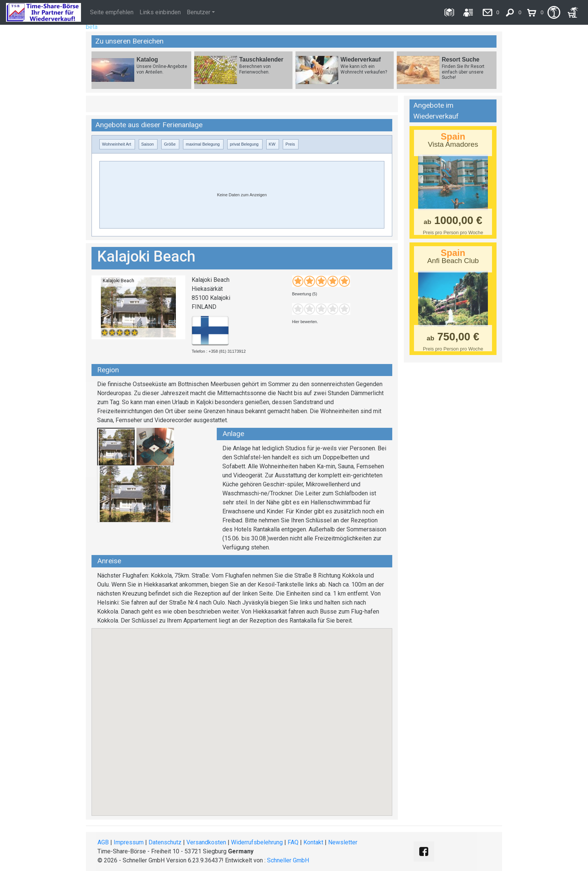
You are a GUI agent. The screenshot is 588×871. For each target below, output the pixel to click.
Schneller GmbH (288, 860)
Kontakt (313, 842)
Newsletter (343, 842)
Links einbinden (160, 12)
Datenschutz (165, 842)
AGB (103, 842)
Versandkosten (206, 842)
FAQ (293, 842)
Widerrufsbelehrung (257, 842)
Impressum (129, 842)
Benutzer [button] (199, 12)
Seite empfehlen (112, 12)
